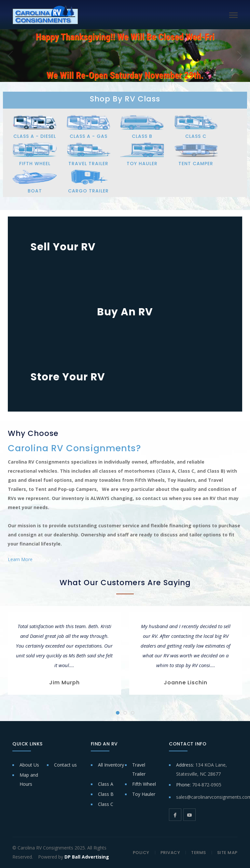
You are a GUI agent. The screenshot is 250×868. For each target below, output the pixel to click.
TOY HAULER (142, 164)
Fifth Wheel (144, 784)
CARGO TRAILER (88, 191)
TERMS (199, 853)
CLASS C (196, 136)
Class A (106, 784)
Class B (106, 794)
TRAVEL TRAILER (88, 164)
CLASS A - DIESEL (35, 136)
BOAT (35, 191)
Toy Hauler (144, 794)
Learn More (20, 559)
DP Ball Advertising (87, 857)
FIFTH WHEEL (35, 164)
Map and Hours (29, 779)
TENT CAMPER (196, 164)
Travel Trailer (139, 769)
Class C (106, 804)
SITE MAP (227, 853)
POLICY (141, 853)
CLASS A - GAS (89, 136)
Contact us (65, 765)
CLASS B (142, 136)
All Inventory (111, 765)
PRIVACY (170, 853)
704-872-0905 (207, 785)
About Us (29, 765)
